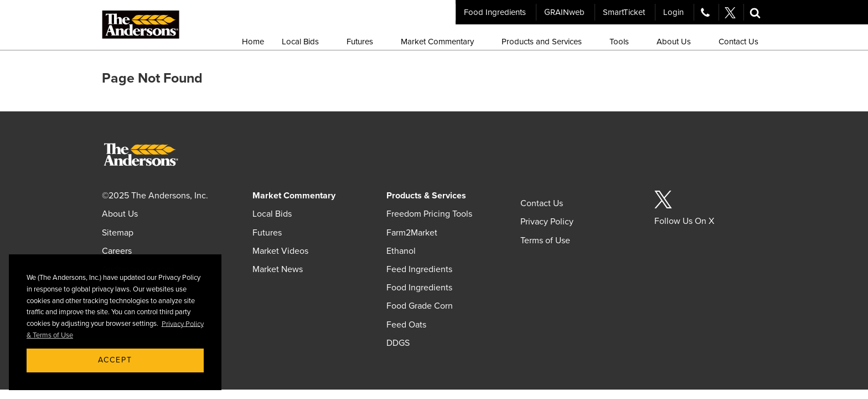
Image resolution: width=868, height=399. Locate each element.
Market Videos (280, 251)
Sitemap (118, 233)
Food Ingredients (495, 12)
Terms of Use (545, 241)
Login (673, 12)
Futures (267, 233)
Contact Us (542, 203)
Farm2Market (412, 233)
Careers (117, 251)
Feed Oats (406, 325)
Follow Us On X (684, 221)
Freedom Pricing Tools (429, 214)
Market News (278, 269)
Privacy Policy (547, 222)
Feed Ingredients (419, 269)
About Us (120, 214)
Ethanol (401, 251)
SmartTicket (624, 12)
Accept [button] (115, 360)
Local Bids (272, 214)
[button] (755, 12)
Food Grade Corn (420, 306)
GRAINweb (564, 12)
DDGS (398, 343)
